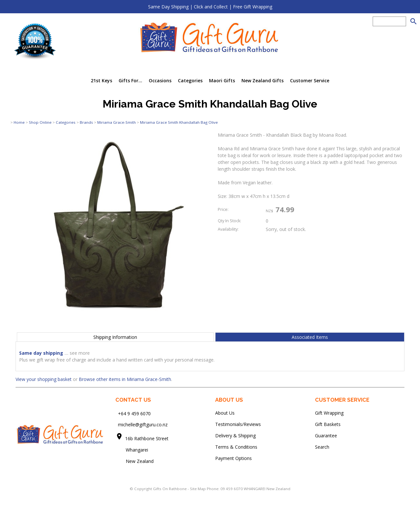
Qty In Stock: (229, 221)
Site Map (198, 489)
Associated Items (310, 337)
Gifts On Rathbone (170, 489)
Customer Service (310, 80)
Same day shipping (41, 353)
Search (322, 447)
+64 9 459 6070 (134, 413)
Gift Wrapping (329, 413)
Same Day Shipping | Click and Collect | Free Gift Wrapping (210, 7)
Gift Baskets (328, 424)
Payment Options (233, 458)
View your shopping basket (44, 379)
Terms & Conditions (236, 447)
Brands (86, 122)
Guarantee (326, 436)
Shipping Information (115, 337)
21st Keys (101, 80)
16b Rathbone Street (147, 438)
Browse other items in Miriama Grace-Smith (125, 379)
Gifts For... (130, 80)
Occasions (160, 80)
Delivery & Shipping (235, 436)
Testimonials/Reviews (238, 424)
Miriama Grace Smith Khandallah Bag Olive (179, 122)
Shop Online (40, 122)
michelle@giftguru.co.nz (143, 425)
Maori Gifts (222, 80)
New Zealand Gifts (262, 80)
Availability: (228, 229)
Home (19, 122)
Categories (190, 80)
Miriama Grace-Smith (117, 122)
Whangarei (132, 450)
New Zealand (134, 461)
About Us (225, 413)
